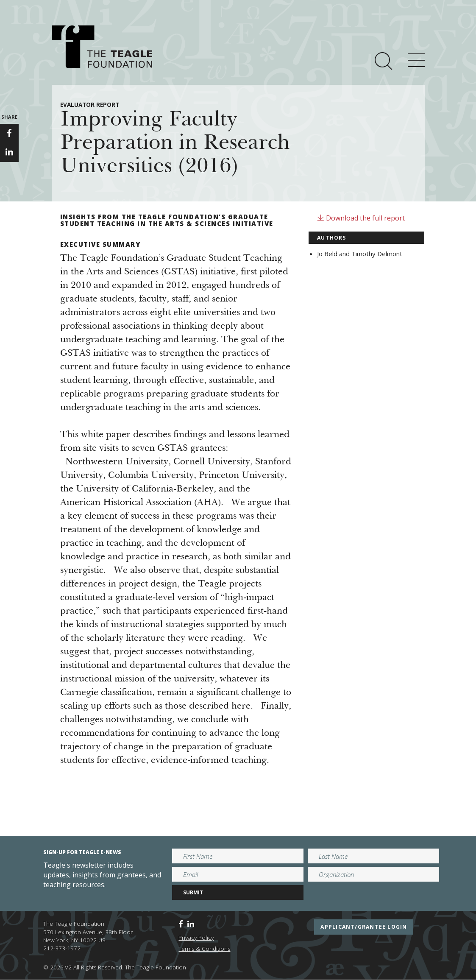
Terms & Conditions (204, 949)
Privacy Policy (196, 938)
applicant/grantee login (364, 927)
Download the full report (361, 218)
